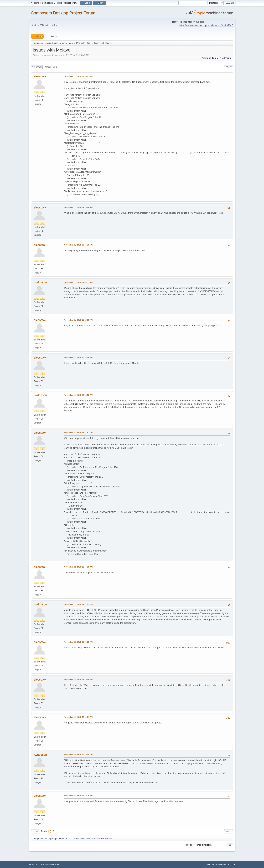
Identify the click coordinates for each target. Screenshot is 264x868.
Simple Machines (52, 864)
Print (229, 67)
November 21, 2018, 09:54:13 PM (78, 282)
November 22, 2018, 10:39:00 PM (78, 755)
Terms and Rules (219, 864)
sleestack (40, 76)
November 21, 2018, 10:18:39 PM (78, 320)
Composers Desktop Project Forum (63, 13)
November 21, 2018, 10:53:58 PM (78, 395)
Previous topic (210, 58)
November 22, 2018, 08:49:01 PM (78, 717)
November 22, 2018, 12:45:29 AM (78, 567)
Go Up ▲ (232, 864)
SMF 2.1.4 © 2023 (36, 864)
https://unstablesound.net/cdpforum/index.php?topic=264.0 (206, 25)
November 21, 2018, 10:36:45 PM (78, 358)
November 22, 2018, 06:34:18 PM (78, 642)
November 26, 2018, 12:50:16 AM (78, 796)
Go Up (35, 831)
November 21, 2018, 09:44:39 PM (78, 245)
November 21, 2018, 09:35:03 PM (78, 76)
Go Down (37, 67)
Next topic (226, 58)
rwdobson (40, 282)
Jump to (188, 845)
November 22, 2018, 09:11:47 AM (78, 604)
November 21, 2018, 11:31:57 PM (78, 433)
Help (208, 864)
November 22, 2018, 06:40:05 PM (78, 680)
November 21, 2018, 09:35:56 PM (78, 207)
